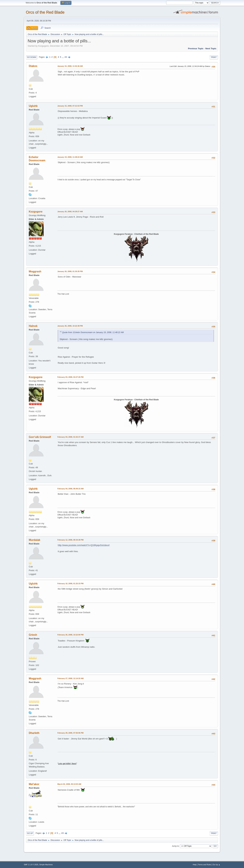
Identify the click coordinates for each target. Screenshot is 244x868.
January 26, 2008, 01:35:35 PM (70, 271)
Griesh (33, 635)
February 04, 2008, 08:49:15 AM (70, 489)
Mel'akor (34, 784)
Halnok (33, 326)
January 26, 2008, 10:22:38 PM (70, 326)
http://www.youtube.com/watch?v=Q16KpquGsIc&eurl (84, 545)
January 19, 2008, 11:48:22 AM (70, 157)
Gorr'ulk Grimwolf (40, 437)
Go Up (30, 833)
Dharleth (34, 733)
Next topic (211, 49)
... (63, 57)
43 (66, 57)
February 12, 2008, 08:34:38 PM (70, 540)
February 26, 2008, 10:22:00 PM (70, 635)
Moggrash (35, 271)
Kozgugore (36, 212)
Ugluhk (33, 106)
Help (195, 865)
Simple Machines (46, 865)
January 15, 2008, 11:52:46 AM (70, 66)
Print (214, 57)
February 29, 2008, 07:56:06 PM (70, 733)
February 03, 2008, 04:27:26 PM (70, 377)
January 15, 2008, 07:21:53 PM (70, 106)
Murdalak (35, 540)
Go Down (32, 57)
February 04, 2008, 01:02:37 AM (70, 437)
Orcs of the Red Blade (45, 12)
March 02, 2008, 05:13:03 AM (69, 784)
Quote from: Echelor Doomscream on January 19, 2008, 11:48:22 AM (93, 332)
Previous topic (196, 49)
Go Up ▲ (216, 865)
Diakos (33, 66)
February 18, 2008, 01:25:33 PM (70, 584)
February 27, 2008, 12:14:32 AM (70, 678)
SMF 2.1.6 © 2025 (31, 865)
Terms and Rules (205, 865)
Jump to (175, 846)
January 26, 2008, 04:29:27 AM (70, 212)
